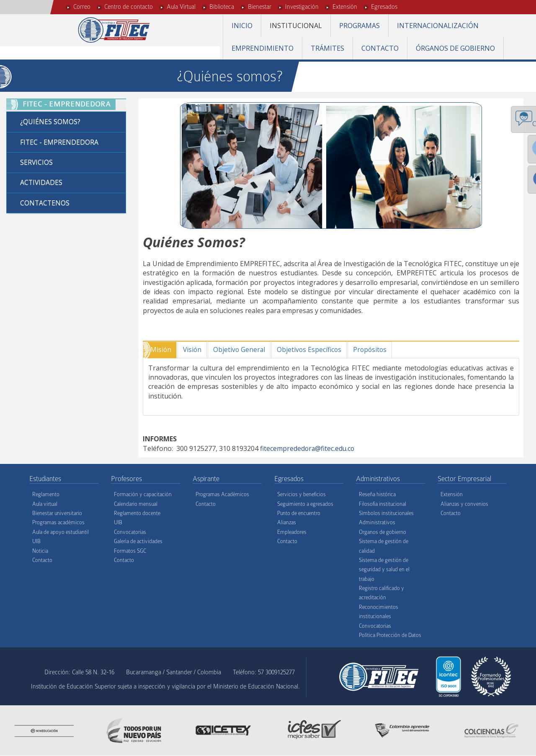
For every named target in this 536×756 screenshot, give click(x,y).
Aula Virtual (181, 7)
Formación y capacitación (143, 495)
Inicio (242, 26)
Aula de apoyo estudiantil (61, 532)
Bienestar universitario (57, 514)
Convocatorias (130, 532)
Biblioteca (222, 7)
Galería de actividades (138, 542)
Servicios (37, 163)
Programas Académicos (222, 495)
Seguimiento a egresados (305, 504)
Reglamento (46, 495)
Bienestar (260, 7)
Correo (82, 7)
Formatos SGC (130, 551)
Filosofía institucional (383, 504)
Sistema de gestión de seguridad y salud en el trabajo (384, 570)
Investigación (302, 7)
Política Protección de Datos (390, 636)
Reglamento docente (137, 514)
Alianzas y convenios (464, 504)
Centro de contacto (129, 7)
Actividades (42, 184)
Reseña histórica (377, 495)
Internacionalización (438, 26)
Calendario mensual (136, 504)
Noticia (40, 551)
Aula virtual (45, 504)
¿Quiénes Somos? (50, 122)
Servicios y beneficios (301, 495)
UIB (36, 542)
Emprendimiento (263, 48)
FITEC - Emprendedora (59, 142)
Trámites (327, 48)
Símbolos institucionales (386, 514)
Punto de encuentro (299, 514)
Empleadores (292, 532)
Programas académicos (58, 523)
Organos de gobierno (383, 532)
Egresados (384, 7)
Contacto (380, 48)
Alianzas (287, 523)
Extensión (345, 7)
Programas (359, 26)
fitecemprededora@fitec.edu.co (308, 448)
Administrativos (377, 523)
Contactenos (45, 204)
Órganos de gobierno (455, 48)
